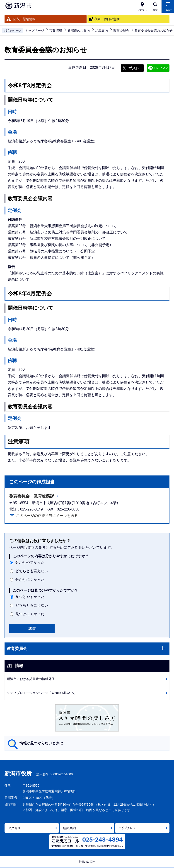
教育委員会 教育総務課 (32, 496)
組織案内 (101, 31)
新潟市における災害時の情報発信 (31, 679)
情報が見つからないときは (41, 743)
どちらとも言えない (32, 571)
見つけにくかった (30, 614)
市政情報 (56, 31)
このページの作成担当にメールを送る (47, 516)
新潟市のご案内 (79, 31)
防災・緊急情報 (24, 19)
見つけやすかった (30, 597)
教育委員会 (121, 31)
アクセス (14, 828)
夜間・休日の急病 (107, 19)
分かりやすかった (30, 562)
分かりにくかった (30, 580)
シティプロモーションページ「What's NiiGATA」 (42, 693)
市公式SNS (127, 828)
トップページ (34, 31)
